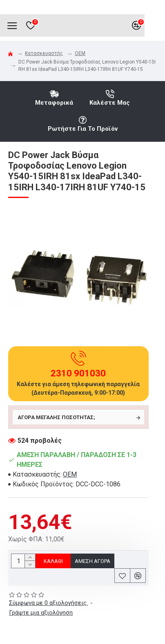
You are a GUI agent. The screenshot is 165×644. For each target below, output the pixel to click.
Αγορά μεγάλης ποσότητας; (56, 417)
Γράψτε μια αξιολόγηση (41, 613)
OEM (80, 53)
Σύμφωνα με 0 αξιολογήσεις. (48, 603)
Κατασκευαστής (44, 53)
